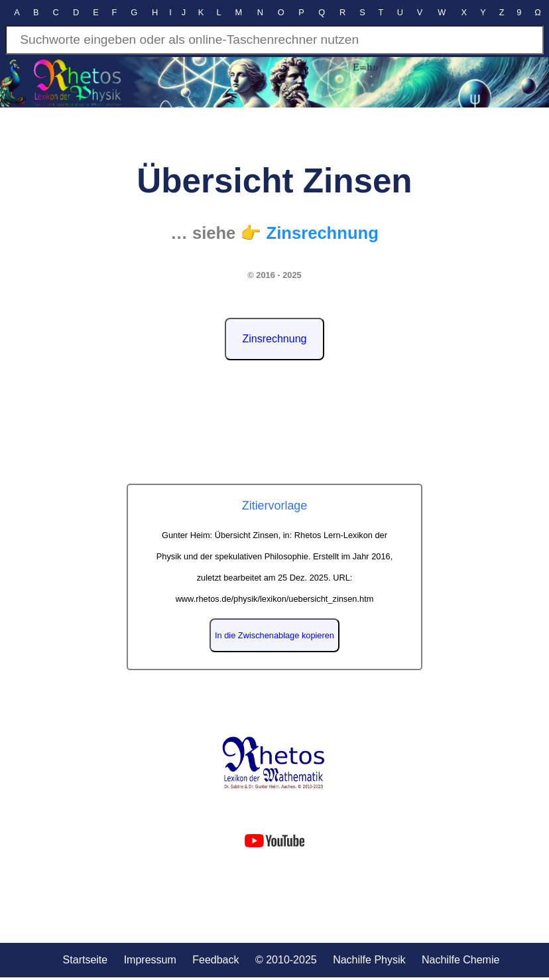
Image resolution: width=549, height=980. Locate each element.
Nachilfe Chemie (460, 960)
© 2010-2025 (286, 960)
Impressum (150, 960)
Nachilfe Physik (369, 960)
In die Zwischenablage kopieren (274, 635)
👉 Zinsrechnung (309, 233)
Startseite (86, 960)
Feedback (215, 960)
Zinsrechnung (275, 339)
